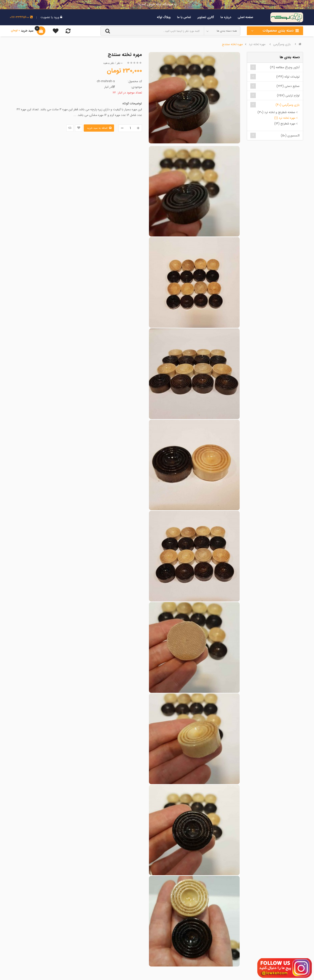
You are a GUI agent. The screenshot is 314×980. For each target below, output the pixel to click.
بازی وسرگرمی (282, 44)
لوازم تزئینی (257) (288, 95)
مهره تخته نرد (257, 44)
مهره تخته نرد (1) (285, 118)
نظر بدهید (109, 63)
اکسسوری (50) (290, 136)
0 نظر (120, 63)
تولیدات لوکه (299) (288, 77)
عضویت (45, 17)
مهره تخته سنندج (232, 44)
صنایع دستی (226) (288, 86)
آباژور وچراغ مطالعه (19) (285, 67)
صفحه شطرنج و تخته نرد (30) (276, 112)
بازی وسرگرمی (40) (288, 105)
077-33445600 (21, 17)
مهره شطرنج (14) (285, 124)
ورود (56, 17)
